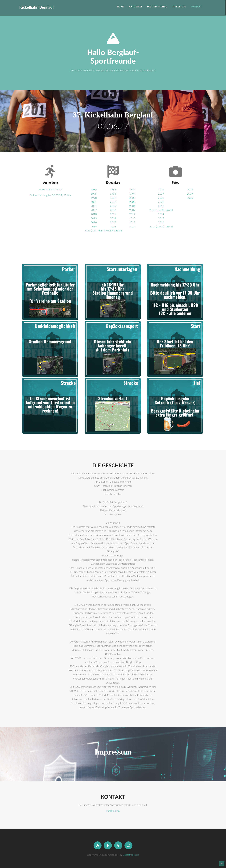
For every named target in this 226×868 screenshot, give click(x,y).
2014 (113, 218)
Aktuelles (136, 7)
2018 (132, 222)
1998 (94, 198)
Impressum (179, 7)
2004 (94, 206)
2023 (113, 226)
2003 (132, 202)
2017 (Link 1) (157, 226)
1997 (132, 194)
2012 (132, 214)
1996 (113, 194)
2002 (113, 202)
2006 (132, 206)
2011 (113, 214)
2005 (113, 206)
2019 (94, 226)
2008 (113, 210)
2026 (107, 230)
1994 (132, 189)
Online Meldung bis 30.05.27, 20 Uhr (50, 195)
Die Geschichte (157, 7)
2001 (94, 202)
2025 (87, 230)
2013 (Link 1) (157, 210)
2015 (132, 218)
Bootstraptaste (131, 855)
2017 (113, 222)
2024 (132, 226)
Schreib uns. (113, 811)
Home (121, 7)
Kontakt (196, 7)
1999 (113, 198)
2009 (132, 210)
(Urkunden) (97, 230)
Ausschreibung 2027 (50, 189)
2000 (132, 198)
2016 (94, 222)
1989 (94, 189)
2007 (94, 210)
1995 (94, 194)
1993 (113, 189)
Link (113, 763)
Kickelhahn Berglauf (37, 2)
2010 (94, 214)
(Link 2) (169, 210)
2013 (94, 218)
